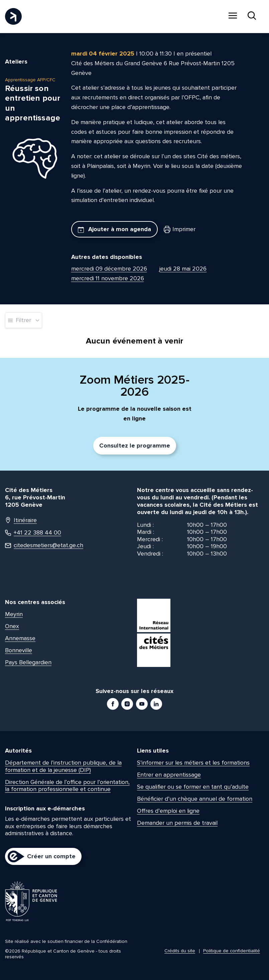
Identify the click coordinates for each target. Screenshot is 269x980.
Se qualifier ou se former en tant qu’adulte (193, 787)
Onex (12, 626)
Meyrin (14, 614)
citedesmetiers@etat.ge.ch (44, 545)
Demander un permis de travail (177, 823)
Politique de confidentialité (232, 951)
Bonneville (19, 650)
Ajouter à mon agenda (114, 229)
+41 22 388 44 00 (33, 533)
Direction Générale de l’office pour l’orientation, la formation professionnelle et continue (67, 786)
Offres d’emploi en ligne (168, 811)
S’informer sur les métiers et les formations (193, 763)
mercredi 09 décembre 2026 (109, 269)
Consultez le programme (135, 446)
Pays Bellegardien (28, 662)
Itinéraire (21, 520)
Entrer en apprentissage (169, 775)
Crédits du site (180, 951)
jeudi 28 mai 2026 (183, 269)
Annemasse (20, 638)
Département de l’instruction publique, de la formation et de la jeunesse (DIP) (63, 766)
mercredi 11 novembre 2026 (108, 278)
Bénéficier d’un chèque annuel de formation (195, 799)
